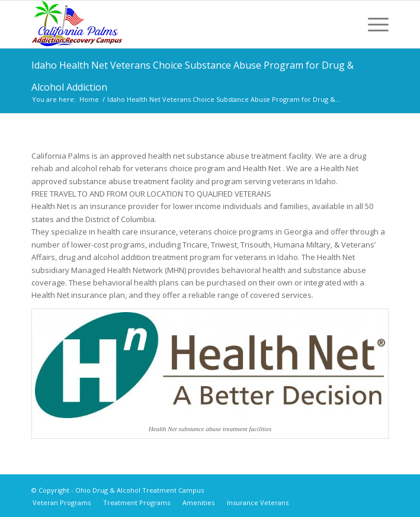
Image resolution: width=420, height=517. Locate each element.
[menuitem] (372, 24)
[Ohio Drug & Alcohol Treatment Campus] (174, 24)
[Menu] (372, 24)
